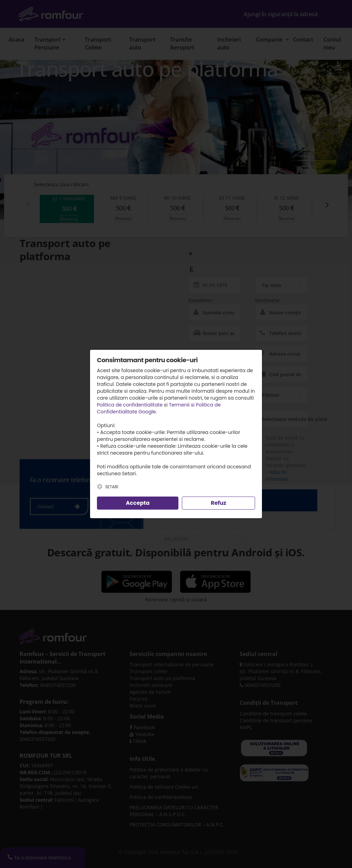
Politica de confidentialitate (130, 405)
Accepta (138, 503)
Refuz (218, 503)
